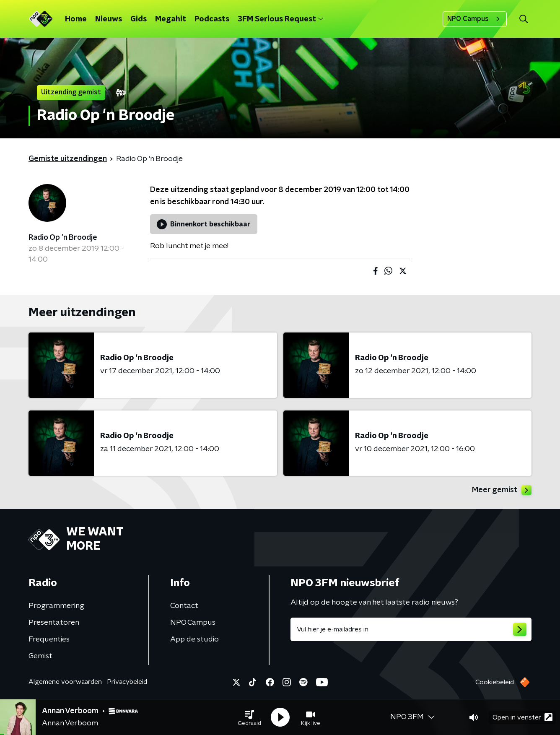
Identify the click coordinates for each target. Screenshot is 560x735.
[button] (249, 717)
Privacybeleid (127, 682)
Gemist (40, 656)
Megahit (171, 19)
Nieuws (109, 19)
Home (76, 19)
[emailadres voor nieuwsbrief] (411, 629)
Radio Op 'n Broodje (63, 238)
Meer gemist (502, 490)
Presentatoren (54, 623)
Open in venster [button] (522, 717)
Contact (184, 606)
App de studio (194, 639)
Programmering (56, 606)
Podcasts (212, 19)
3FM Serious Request (280, 19)
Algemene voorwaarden (65, 682)
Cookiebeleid (495, 682)
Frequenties (49, 639)
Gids (139, 19)
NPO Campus (475, 19)
